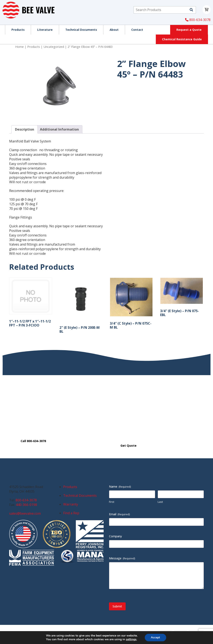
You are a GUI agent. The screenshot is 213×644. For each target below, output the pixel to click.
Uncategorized (54, 47)
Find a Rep (71, 513)
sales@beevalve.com (25, 513)
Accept (155, 637)
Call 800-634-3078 (33, 441)
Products (34, 47)
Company (115, 536)
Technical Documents (80, 496)
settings (131, 639)
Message (122, 558)
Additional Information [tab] (59, 129)
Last (160, 502)
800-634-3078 (198, 20)
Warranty (71, 504)
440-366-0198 (26, 505)
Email (120, 514)
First (112, 502)
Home (19, 47)
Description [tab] (25, 129)
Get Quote (128, 446)
